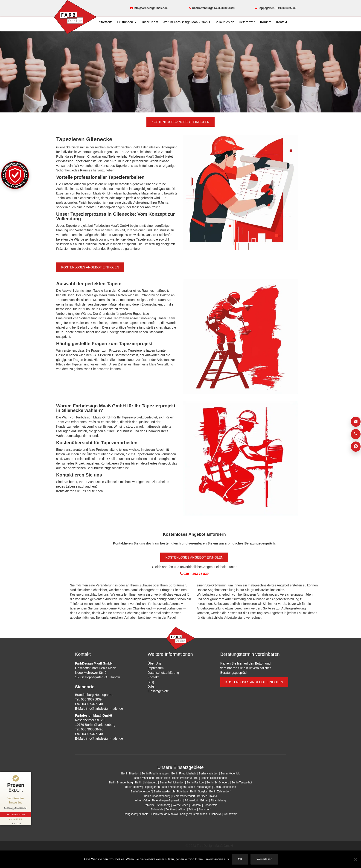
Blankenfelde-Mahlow (164, 814)
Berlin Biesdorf (130, 774)
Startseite (106, 22)
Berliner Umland (207, 796)
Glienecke (215, 814)
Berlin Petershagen (200, 787)
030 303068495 (92, 729)
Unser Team (150, 22)
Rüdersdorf (191, 800)
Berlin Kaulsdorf (208, 774)
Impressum (156, 668)
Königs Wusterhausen (194, 814)
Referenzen (247, 22)
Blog (151, 682)
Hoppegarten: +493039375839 (275, 8)
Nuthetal (144, 814)
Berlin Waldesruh (164, 791)
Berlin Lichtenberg (146, 783)
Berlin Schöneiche (225, 787)
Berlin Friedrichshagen (155, 774)
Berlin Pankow (195, 783)
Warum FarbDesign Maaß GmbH (186, 22)
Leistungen (127, 22)
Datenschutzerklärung (163, 673)
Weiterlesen (264, 859)
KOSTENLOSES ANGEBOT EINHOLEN (180, 122)
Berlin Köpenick (230, 774)
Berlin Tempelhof (242, 783)
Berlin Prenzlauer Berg (186, 778)
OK (240, 859)
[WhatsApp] (356, 447)
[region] (180, 70)
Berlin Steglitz (199, 791)
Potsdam (182, 791)
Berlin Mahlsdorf (144, 778)
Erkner (204, 800)
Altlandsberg (218, 800)
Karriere (266, 22)
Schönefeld (210, 805)
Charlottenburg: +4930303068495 (212, 8)
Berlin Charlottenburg (157, 796)
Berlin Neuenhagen (174, 787)
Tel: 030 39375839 (88, 699)
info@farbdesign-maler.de (149, 8)
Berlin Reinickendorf (215, 778)
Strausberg (164, 805)
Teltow (192, 809)
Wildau (182, 809)
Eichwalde (157, 809)
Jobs (151, 686)
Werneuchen (180, 805)
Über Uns (154, 663)
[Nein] (355, 859)
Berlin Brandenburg (121, 783)
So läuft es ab (224, 22)
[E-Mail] (356, 422)
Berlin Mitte (163, 778)
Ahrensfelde (143, 800)
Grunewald (230, 814)
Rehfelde (149, 805)
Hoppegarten (152, 787)
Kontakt (281, 22)
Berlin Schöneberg (218, 783)
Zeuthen (171, 809)
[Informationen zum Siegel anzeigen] (16, 821)
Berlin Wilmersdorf (184, 796)
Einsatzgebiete (158, 691)
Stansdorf (205, 809)
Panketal (196, 805)
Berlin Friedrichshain (184, 774)
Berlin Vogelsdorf (141, 791)
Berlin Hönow (133, 787)
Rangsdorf (130, 814)
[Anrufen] (356, 434)
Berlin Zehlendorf (220, 791)
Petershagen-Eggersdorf (167, 800)
